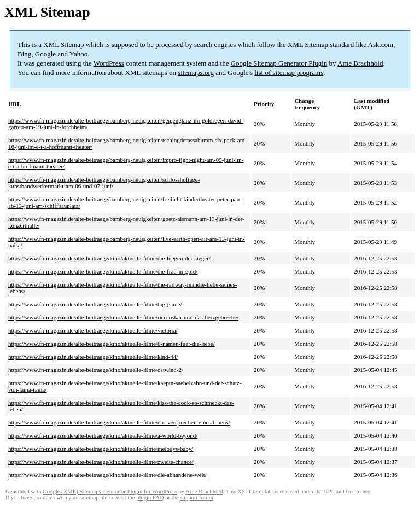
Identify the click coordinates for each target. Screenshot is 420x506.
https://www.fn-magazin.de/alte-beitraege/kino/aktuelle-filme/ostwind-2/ (96, 370)
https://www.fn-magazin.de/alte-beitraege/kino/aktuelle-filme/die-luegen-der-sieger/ (109, 258)
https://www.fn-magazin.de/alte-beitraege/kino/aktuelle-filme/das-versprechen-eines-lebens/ (119, 422)
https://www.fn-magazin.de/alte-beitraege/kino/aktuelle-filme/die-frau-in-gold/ (103, 271)
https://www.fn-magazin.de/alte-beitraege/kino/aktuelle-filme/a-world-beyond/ (103, 435)
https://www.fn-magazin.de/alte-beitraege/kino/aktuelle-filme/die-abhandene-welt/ (107, 475)
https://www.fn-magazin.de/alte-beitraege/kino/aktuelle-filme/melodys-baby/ (101, 449)
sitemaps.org (196, 72)
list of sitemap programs (289, 72)
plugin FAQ (150, 498)
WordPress (109, 63)
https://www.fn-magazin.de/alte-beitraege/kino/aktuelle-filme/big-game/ (95, 304)
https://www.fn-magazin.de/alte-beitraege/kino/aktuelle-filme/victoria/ (93, 330)
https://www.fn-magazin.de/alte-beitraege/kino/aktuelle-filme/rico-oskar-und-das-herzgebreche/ (123, 317)
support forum (197, 498)
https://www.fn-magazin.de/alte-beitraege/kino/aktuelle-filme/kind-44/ (93, 357)
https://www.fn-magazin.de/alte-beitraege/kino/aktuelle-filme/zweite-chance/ (101, 462)
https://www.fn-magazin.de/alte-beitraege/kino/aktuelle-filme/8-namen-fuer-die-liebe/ (112, 344)
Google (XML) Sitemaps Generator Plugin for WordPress (110, 492)
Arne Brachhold (360, 63)
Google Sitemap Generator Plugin (279, 63)
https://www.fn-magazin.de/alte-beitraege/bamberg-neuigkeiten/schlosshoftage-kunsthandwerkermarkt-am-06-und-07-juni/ (104, 183)
